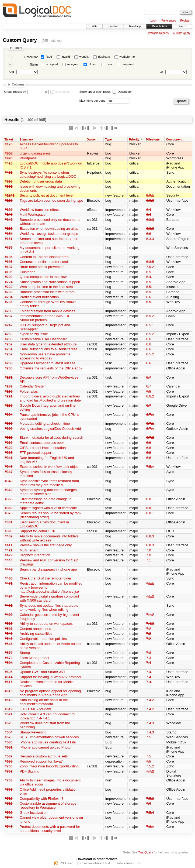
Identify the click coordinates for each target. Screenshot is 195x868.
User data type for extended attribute (48, 344)
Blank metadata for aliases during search (51, 438)
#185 (9, 257)
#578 (9, 658)
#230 (9, 287)
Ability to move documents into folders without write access (49, 538)
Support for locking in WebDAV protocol (50, 677)
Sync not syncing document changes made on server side (48, 492)
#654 (9, 732)
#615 (9, 682)
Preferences (169, 21)
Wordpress (28, 158)
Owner (91, 139)
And (11, 72)
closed (93, 64)
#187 (9, 267)
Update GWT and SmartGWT (43, 672)
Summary (26, 139)
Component (174, 139)
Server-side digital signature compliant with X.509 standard (49, 598)
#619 (9, 709)
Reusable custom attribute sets (44, 756)
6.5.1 (150, 287)
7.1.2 (150, 596)
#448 (9, 569)
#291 (9, 396)
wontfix (84, 57)
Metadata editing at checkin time (45, 423)
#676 (9, 737)
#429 (9, 555)
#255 (9, 339)
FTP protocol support (36, 453)
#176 (9, 144)
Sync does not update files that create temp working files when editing (49, 608)
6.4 (149, 210)
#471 (9, 583)
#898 (9, 181)
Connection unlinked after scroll (44, 262)
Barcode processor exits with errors (47, 292)
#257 (9, 344)
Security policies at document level (46, 195)
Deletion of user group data (41, 181)
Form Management (34, 658)
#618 (9, 700)
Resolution (31, 57)
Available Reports (158, 33)
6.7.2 (150, 438)
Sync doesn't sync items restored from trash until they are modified (49, 483)
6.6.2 (150, 396)
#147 (9, 220)
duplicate (104, 57)
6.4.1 (150, 277)
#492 (9, 615)
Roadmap (135, 26)
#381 (9, 522)
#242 (9, 325)
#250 (9, 334)
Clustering (28, 272)
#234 (9, 297)
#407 (9, 536)
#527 (9, 629)
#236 (9, 311)
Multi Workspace (33, 215)
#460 (9, 578)
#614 (9, 677)
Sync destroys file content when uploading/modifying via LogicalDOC (48, 174)
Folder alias (29, 391)
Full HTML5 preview (35, 709)
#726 (9, 803)
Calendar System (33, 386)
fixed (49, 57)
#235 (9, 302)
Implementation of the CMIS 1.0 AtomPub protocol (44, 318)
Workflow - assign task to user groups (49, 234)
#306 (9, 423)
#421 (9, 550)
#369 (9, 508)
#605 (9, 672)
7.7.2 (150, 771)
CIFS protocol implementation (43, 448)
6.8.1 (150, 499)
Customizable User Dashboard (43, 339)
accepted (52, 64)
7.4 (149, 663)
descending (63, 92)
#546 (9, 644)
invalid (66, 57)
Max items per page (93, 101)
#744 (9, 817)
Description (122, 92)
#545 (9, 639)
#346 (9, 467)
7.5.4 (150, 813)
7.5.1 (150, 467)
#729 (9, 813)
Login (154, 21)
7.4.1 (150, 672)
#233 (9, 292)
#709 (9, 789)
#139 (9, 210)
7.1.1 (150, 583)
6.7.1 (150, 415)
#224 (9, 282)
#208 (9, 277)
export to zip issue (34, 334)
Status (34, 64)
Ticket (9, 139)
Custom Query (182, 33)
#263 (9, 363)
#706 (9, 766)
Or (161, 72)
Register (185, 21)
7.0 (149, 550)
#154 (9, 234)
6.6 (149, 234)
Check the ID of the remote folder (45, 578)
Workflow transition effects (40, 210)
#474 (9, 596)
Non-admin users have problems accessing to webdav (45, 356)
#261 (9, 349)
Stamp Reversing (33, 732)
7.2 (149, 629)
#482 (9, 172)
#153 (9, 229)
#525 (9, 624)
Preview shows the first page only (46, 545)
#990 (9, 158)
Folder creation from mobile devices (47, 311)
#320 (9, 448)
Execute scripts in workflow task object (50, 467)
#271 (9, 377)
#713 (9, 799)
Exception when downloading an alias (49, 229)
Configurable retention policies (43, 639)
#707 (9, 771)
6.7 (149, 377)
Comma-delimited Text (95, 863)
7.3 (149, 653)
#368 (9, 499)
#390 (9, 531)
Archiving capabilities (36, 634)
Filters (18, 48)
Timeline (113, 26)
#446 (9, 560)
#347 (9, 472)
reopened (128, 64)
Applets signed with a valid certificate (48, 508)
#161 (9, 239)
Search (182, 26)
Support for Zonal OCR (38, 531)
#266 (9, 368)
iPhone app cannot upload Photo (45, 747)
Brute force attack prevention (42, 267)
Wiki (94, 26)
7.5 (149, 391)
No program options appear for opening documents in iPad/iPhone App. (50, 693)
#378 (9, 513)
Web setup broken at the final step (46, 287)
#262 (9, 354)
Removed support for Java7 (41, 761)
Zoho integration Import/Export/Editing (49, 766)
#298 (9, 405)
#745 (9, 827)
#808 (9, 153)
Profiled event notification (39, 297)
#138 (9, 200)
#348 (9, 481)
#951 (9, 186)
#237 (9, 316)
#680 (9, 742)
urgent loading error (35, 153)
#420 (9, 163)
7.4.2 (150, 700)
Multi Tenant (29, 550)
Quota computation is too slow (43, 277)
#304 (9, 415)
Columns (18, 84)
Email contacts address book (42, 443)
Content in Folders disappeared (44, 257)
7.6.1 (150, 827)
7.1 (149, 560)
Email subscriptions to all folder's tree (48, 349)
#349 (9, 490)
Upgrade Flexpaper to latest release (48, 363)
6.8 (149, 443)
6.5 (149, 272)
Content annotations (35, 629)
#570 (9, 653)
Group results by (15, 92)
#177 (9, 248)
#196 (9, 272)
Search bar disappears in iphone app (48, 569)
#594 (9, 663)
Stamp (25, 653)
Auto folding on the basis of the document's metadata (44, 702)
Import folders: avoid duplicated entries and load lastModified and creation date (50, 398)
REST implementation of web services (49, 737)
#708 (9, 780)
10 (115, 128)
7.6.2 (150, 267)
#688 (9, 761)
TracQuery (146, 852)
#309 (9, 429)
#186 (9, 262)
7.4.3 (150, 624)
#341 (9, 458)
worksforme (127, 57)
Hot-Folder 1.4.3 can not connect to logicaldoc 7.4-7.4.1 (47, 716)
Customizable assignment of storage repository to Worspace (48, 805)
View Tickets (159, 26)
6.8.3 (150, 536)
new (109, 64)
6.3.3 (150, 200)
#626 (9, 723)
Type (108, 139)
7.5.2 (150, 766)
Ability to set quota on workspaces (46, 624)
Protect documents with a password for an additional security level (50, 829)
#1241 (10, 195)
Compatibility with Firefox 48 (42, 799)
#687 (9, 756)
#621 (9, 714)
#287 (9, 386)
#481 (9, 605)
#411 (9, 545)
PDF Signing (29, 771)
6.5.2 (150, 316)
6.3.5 (150, 262)
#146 (9, 215)
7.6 (149, 803)
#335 (9, 453)
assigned (73, 64)
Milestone (153, 139)
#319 (9, 443)
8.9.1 (150, 195)
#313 (9, 438)
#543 (9, 634)
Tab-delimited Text (129, 863)
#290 (9, 391)
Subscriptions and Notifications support (50, 282)
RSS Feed (67, 863)
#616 (9, 691)
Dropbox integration (35, 555)
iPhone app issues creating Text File (48, 742)
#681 (9, 747)
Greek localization (34, 813)
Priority (134, 139)
